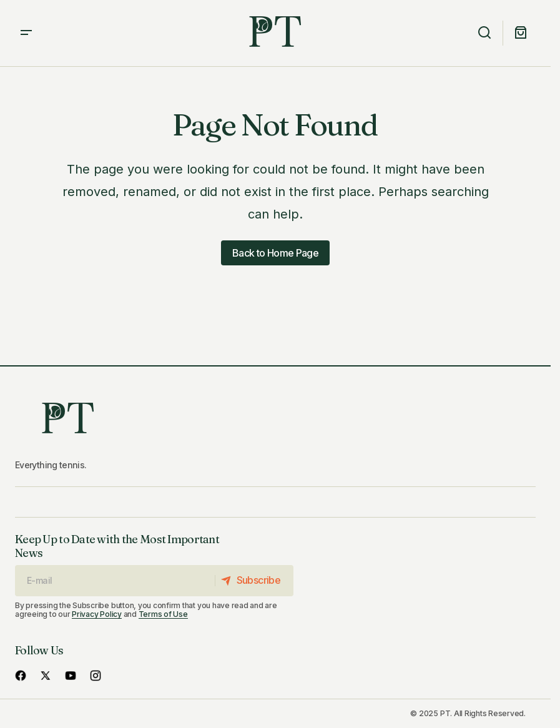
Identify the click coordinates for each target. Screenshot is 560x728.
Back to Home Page (275, 253)
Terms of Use (163, 614)
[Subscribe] (254, 581)
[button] (26, 33)
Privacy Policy (97, 614)
